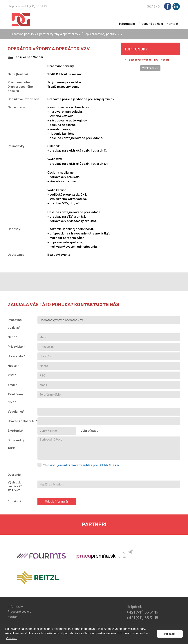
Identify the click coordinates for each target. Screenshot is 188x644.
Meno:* (13, 337)
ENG (157, 6)
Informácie (127, 24)
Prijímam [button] (170, 634)
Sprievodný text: (16, 444)
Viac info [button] (11, 638)
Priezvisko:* (16, 347)
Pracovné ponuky (23, 34)
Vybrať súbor (90, 431)
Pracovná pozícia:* (15, 324)
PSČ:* (12, 375)
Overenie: (15, 475)
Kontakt (173, 24)
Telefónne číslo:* (15, 398)
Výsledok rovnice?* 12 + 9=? (15, 486)
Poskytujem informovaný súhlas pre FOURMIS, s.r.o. (82, 465)
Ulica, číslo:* (16, 356)
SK (149, 6)
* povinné (15, 501)
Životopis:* (16, 431)
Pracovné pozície (151, 24)
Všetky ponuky (150, 68)
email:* (13, 385)
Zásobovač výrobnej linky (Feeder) (149, 60)
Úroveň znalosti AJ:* (21, 421)
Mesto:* (13, 366)
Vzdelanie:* (16, 412)
